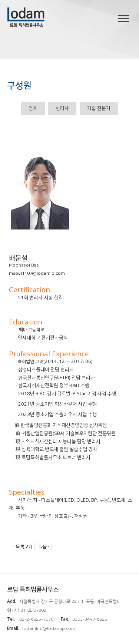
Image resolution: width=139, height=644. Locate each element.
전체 (33, 108)
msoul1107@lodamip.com (37, 273)
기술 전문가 (99, 108)
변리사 (62, 108)
